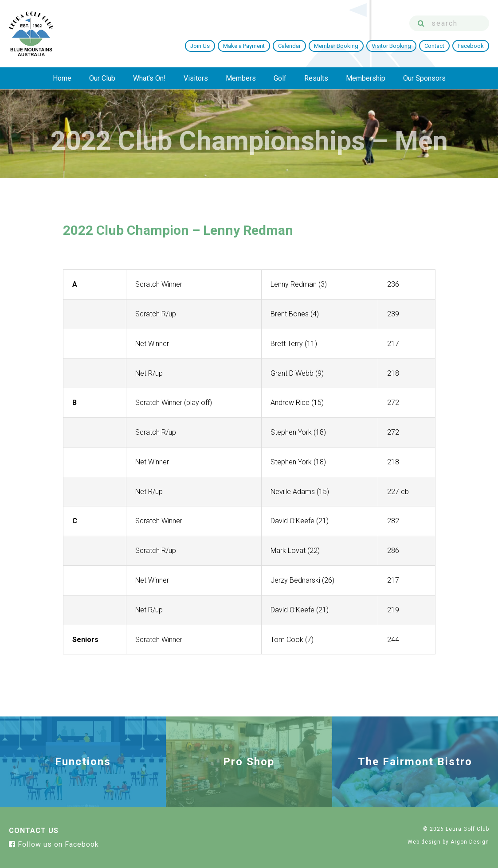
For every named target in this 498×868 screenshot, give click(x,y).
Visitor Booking (391, 46)
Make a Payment (244, 46)
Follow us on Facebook (54, 844)
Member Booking (336, 46)
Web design (424, 842)
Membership (366, 78)
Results (316, 78)
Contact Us (34, 831)
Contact (434, 46)
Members (241, 78)
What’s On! (149, 78)
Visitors (196, 78)
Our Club (102, 78)
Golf (280, 78)
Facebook (471, 46)
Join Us (200, 46)
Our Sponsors (424, 78)
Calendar (289, 46)
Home (62, 78)
